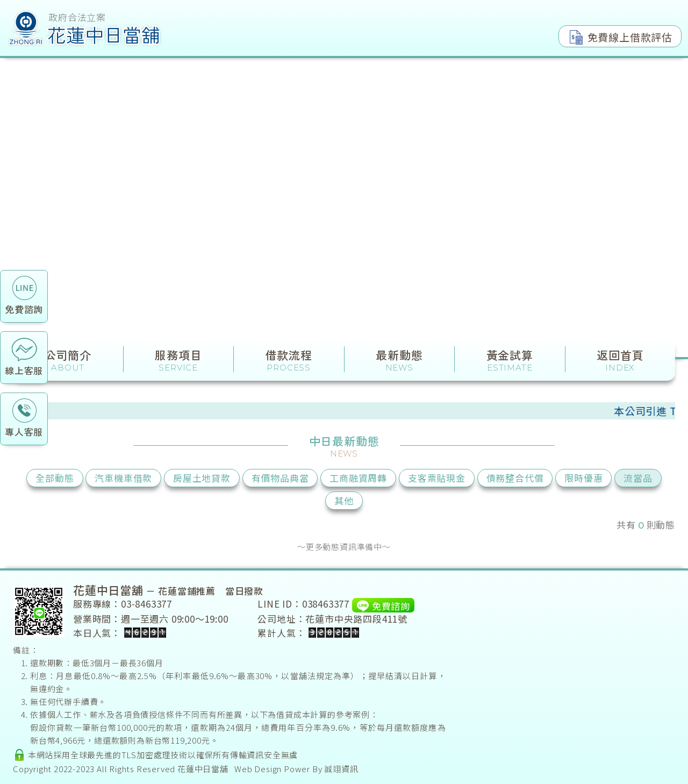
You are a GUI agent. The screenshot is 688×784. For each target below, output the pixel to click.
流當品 (638, 478)
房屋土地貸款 (202, 478)
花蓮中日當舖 (203, 769)
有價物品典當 (280, 478)
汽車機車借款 (123, 478)
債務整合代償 (515, 478)
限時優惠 (583, 478)
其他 (344, 500)
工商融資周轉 (358, 478)
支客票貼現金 (437, 478)
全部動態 (55, 478)
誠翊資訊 (341, 769)
